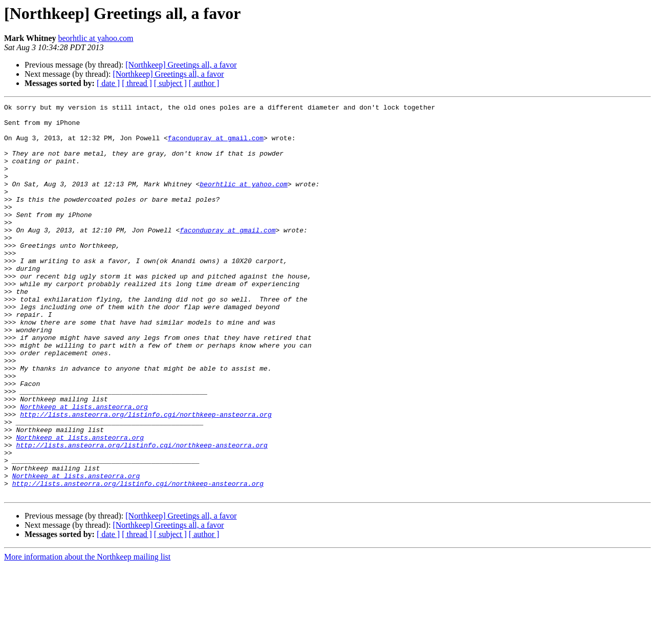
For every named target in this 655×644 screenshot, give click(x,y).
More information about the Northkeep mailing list (87, 635)
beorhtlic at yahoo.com (95, 38)
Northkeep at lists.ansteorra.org (84, 468)
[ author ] (204, 83)
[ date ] (108, 83)
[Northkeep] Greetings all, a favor (181, 65)
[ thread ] (137, 83)
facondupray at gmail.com (216, 145)
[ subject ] (170, 83)
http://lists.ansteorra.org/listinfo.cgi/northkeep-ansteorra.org (146, 477)
